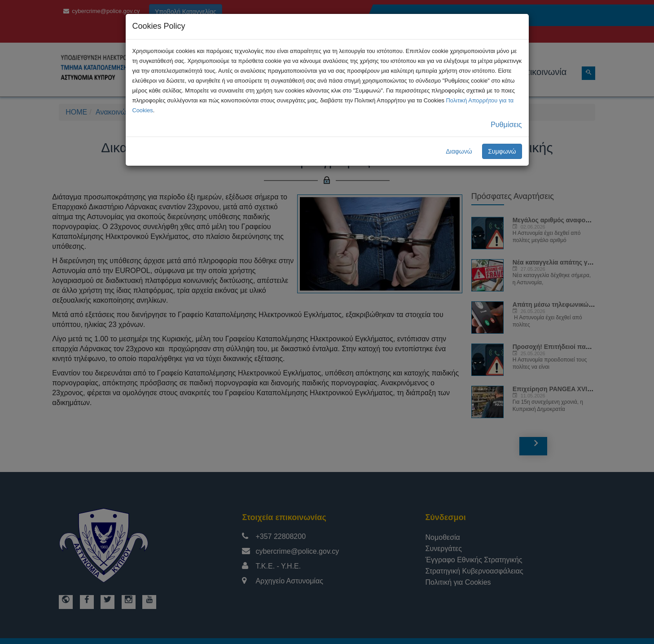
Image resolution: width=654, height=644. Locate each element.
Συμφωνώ (502, 151)
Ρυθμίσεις (506, 125)
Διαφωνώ (459, 151)
